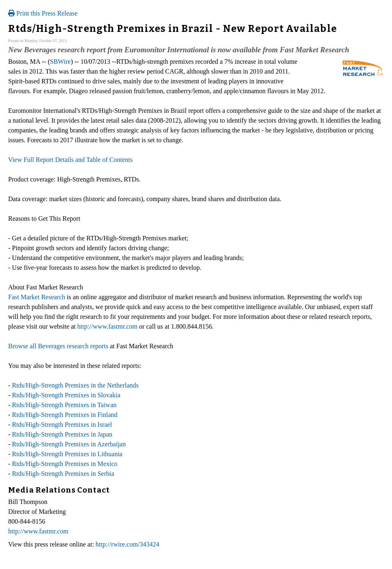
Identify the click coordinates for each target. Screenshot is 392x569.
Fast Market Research (37, 297)
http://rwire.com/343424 (127, 544)
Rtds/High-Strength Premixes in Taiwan (64, 405)
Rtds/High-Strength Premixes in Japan (62, 434)
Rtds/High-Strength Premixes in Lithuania (67, 454)
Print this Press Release (43, 13)
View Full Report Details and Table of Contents (70, 160)
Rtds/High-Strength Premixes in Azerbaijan (69, 444)
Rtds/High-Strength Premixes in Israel (62, 425)
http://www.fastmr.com (107, 326)
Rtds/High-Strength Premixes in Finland (65, 415)
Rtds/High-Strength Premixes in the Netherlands (75, 385)
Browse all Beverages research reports (58, 346)
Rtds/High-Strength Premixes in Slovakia (66, 395)
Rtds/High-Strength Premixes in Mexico (65, 464)
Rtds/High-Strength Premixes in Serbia (63, 474)
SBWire (60, 62)
